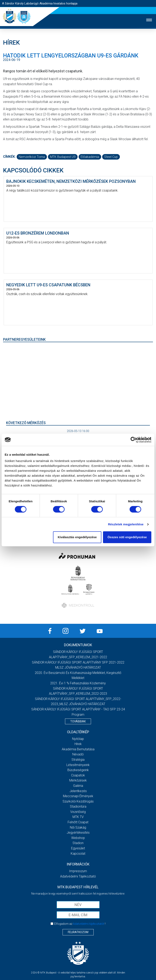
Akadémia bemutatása (78, 749)
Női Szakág (78, 827)
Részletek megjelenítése (126, 524)
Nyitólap (78, 739)
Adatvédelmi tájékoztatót (89, 924)
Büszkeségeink (78, 770)
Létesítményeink (78, 765)
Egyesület (78, 848)
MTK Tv (78, 817)
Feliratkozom (78, 932)
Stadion (78, 843)
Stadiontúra (78, 806)
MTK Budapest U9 (63, 157)
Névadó (78, 754)
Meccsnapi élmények (78, 796)
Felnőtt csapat (78, 822)
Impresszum (78, 871)
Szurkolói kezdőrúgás (78, 801)
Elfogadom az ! (80, 924)
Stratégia (78, 760)
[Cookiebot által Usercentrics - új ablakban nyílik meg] (134, 440)
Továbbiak (78, 721)
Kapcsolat (78, 854)
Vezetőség (78, 812)
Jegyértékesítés (78, 833)
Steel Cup (111, 157)
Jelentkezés (78, 791)
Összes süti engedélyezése (127, 537)
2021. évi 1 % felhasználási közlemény (78, 683)
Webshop (78, 838)
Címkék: (9, 157)
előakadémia (90, 157)
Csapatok (78, 775)
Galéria (78, 786)
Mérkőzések (78, 780)
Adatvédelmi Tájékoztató (78, 876)
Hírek (78, 744)
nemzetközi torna (32, 157)
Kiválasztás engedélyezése (77, 537)
